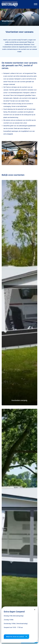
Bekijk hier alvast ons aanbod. (16, 637)
